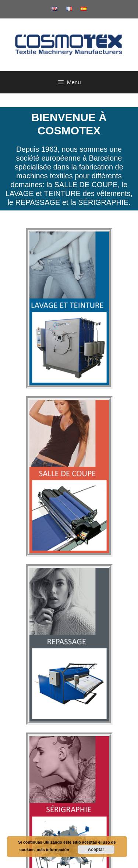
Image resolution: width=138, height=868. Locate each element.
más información (53, 850)
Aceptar (96, 850)
